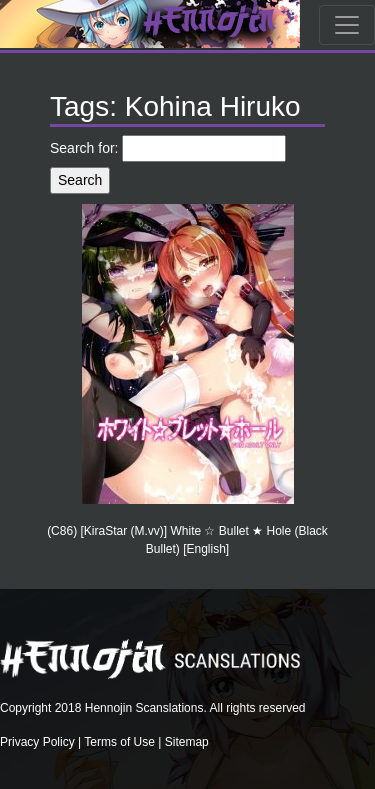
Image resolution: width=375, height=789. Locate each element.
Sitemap (187, 742)
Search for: (84, 148)
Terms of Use (119, 742)
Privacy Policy (37, 742)
